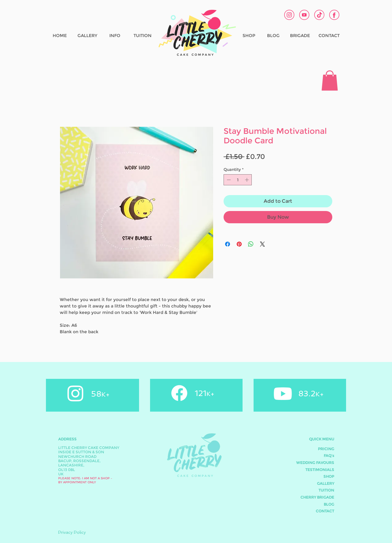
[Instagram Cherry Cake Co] (289, 15)
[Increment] (247, 180)
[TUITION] (142, 36)
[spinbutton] (238, 180)
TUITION (326, 490)
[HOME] (60, 36)
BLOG (329, 504)
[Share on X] (262, 244)
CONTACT (325, 511)
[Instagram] (75, 393)
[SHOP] (249, 36)
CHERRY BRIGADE (317, 497)
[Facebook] (179, 393)
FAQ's (329, 456)
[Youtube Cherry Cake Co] (304, 15)
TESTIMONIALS (320, 470)
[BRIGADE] (300, 36)
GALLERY (326, 483)
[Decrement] (228, 180)
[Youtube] (283, 394)
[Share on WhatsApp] (251, 244)
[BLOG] (273, 36)
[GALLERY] (87, 36)
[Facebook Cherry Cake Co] (334, 15)
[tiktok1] (319, 15)
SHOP (329, 476)
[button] (330, 81)
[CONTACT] (329, 36)
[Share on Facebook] (228, 244)
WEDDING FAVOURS (315, 463)
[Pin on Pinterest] (239, 244)
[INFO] (115, 36)
